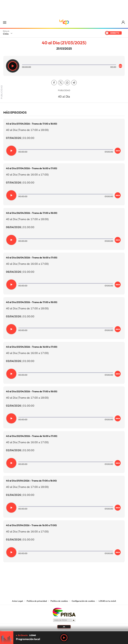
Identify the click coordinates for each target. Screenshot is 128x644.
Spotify (77, 579)
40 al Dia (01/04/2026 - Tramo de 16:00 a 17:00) (31, 525)
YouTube (57, 579)
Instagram (51, 579)
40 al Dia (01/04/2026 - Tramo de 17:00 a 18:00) (31, 481)
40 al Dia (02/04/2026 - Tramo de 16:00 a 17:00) (32, 436)
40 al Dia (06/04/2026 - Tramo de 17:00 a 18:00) (32, 213)
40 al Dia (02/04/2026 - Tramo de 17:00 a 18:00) (32, 391)
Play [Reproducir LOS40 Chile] (64, 638)
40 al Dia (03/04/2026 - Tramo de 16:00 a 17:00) (32, 347)
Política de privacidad (37, 601)
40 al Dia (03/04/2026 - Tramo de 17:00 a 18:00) (32, 302)
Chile (6, 34)
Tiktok (44, 579)
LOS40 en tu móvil (107, 601)
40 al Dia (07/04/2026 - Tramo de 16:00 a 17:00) (31, 168)
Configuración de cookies (83, 601)
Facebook (54, 83)
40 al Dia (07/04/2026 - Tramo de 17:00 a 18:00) (31, 124)
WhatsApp (67, 83)
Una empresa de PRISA (64, 612)
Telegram (74, 83)
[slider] (64, 631)
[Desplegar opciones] (120, 66)
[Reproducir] (13, 66)
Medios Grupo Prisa (64, 620)
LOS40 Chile (64, 22)
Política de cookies (59, 601)
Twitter (61, 83)
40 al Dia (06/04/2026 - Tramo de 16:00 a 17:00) (32, 258)
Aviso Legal (17, 601)
